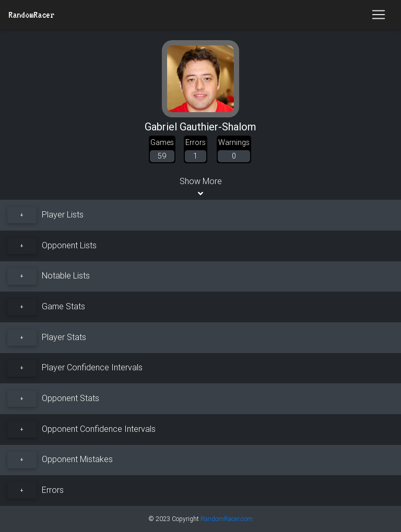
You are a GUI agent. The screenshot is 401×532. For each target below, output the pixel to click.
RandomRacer (31, 15)
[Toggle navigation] (379, 15)
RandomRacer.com (227, 519)
